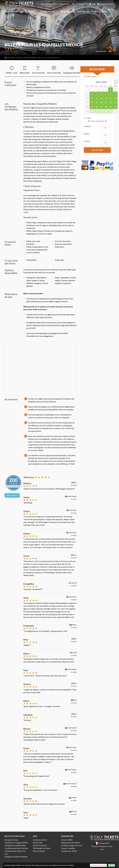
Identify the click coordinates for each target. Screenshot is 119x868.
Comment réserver (40, 840)
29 (111, 107)
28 (106, 107)
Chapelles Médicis (30, 58)
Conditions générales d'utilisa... (17, 848)
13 (101, 98)
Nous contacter (39, 851)
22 (111, 102)
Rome (54, 11)
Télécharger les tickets (42, 848)
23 (115, 102)
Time (87, 118)
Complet (97, 128)
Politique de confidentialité (15, 845)
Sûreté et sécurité (40, 845)
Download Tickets (105, 4)
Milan (63, 11)
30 (115, 107)
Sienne (44, 11)
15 (111, 98)
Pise (79, 11)
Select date (90, 76)
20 (101, 102)
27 (101, 107)
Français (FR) (82, 4)
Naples (71, 11)
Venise (86, 11)
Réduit (97, 135)
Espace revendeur (68, 848)
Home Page (18, 11)
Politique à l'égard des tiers (72, 845)
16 (115, 98)
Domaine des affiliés (69, 851)
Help (92, 4)
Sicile (104, 11)
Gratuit (97, 143)
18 (92, 102)
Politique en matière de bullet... (16, 857)
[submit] (97, 150)
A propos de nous (11, 840)
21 (106, 102)
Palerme (96, 11)
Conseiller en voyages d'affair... (17, 843)
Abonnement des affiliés (71, 843)
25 (92, 107)
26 (97, 107)
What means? (12, 495)
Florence (32, 11)
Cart (111, 10)
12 (97, 98)
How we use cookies (98, 865)
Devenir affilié (67, 840)
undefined (116, 82)
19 (97, 102)
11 (92, 98)
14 (106, 98)
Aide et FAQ (38, 843)
